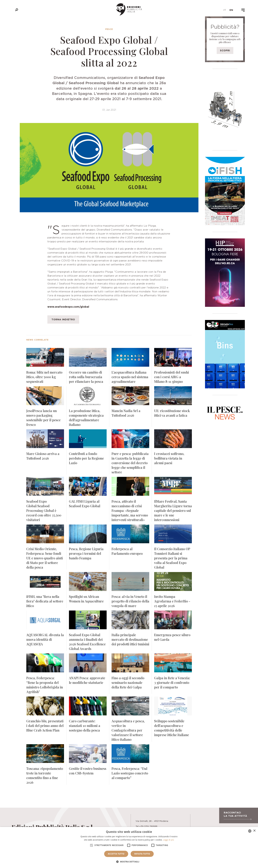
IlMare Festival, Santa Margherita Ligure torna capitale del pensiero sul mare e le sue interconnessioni (173, 510)
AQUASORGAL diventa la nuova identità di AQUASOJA (45, 639)
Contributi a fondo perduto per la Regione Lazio (86, 458)
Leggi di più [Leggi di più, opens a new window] (169, 840)
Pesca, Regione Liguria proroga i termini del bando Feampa (86, 553)
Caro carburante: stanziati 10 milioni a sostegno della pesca (85, 726)
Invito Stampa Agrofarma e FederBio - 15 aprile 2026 (172, 601)
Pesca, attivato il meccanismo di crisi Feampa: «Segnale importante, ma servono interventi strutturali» (130, 510)
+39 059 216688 (148, 826)
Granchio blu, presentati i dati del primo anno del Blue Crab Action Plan (45, 726)
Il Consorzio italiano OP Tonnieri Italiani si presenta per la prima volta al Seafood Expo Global (172, 558)
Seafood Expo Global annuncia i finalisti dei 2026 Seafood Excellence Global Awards (87, 642)
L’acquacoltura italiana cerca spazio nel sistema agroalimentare (130, 377)
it (225, 10)
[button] (129, 862)
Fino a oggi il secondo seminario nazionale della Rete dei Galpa (128, 682)
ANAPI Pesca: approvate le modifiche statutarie (87, 680)
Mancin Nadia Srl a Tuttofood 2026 (126, 413)
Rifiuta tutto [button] (142, 854)
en (231, 10)
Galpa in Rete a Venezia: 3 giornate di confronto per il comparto (172, 682)
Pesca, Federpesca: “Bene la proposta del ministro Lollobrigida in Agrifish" (45, 685)
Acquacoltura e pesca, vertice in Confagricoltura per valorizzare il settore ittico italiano (128, 730)
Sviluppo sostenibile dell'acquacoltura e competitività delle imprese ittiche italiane (172, 728)
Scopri (225, 50)
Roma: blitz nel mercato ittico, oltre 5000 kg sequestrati (44, 377)
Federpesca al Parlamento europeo (127, 551)
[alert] (129, 847)
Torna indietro (63, 319)
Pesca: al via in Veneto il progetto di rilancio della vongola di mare (130, 601)
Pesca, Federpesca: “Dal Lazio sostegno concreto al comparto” (130, 773)
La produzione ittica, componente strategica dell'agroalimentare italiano (86, 418)
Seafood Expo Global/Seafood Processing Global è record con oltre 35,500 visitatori (44, 510)
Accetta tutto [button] (116, 854)
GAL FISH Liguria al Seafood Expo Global (85, 504)
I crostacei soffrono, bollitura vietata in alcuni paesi (169, 458)
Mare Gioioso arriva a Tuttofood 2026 (43, 456)
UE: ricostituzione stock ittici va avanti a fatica (172, 413)
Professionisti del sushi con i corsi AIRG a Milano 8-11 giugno (172, 377)
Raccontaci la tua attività (238, 816)
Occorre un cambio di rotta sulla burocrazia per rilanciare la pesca (86, 377)
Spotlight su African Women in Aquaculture (86, 599)
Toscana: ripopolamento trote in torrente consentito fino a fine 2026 (45, 775)
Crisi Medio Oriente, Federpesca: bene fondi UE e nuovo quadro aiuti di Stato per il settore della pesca (45, 558)
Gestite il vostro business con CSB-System (88, 771)
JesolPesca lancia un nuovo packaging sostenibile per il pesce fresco (43, 418)
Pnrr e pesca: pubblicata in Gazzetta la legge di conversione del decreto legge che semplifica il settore (130, 463)
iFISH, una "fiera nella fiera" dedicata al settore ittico (45, 601)
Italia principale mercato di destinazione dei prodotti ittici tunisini (130, 639)
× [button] (254, 831)
